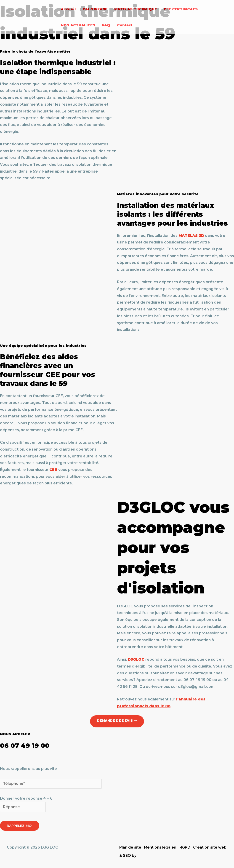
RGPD (185, 848)
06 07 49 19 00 (27, 745)
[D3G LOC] (29, 17)
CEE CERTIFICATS (181, 9)
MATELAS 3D (192, 236)
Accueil (68, 9)
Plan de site (130, 848)
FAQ (106, 25)
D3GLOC (136, 659)
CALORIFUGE (95, 9)
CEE (53, 470)
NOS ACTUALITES (78, 25)
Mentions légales (160, 848)
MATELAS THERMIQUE (136, 9)
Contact (125, 25)
